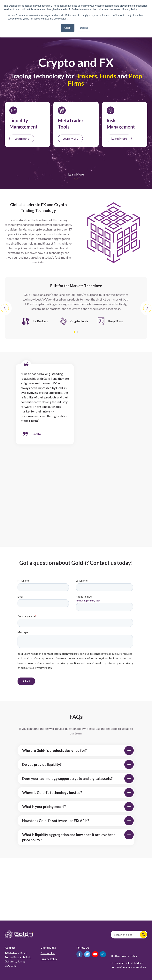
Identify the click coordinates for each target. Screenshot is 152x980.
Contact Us (48, 953)
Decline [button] (84, 28)
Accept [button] (68, 28)
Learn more (22, 138)
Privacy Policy (49, 959)
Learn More (70, 138)
